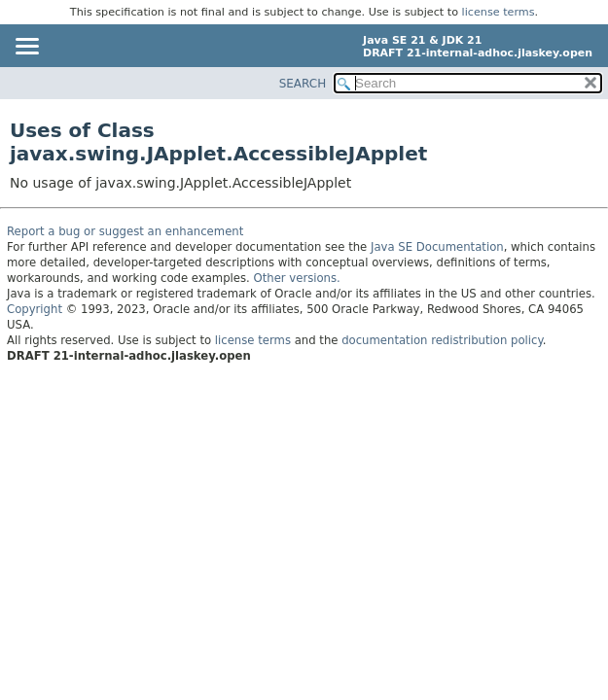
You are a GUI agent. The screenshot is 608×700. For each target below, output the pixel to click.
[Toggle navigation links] (26, 48)
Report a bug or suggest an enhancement (125, 231)
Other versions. (297, 278)
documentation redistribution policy (442, 340)
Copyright (35, 309)
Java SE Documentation (437, 247)
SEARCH (303, 84)
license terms (499, 12)
